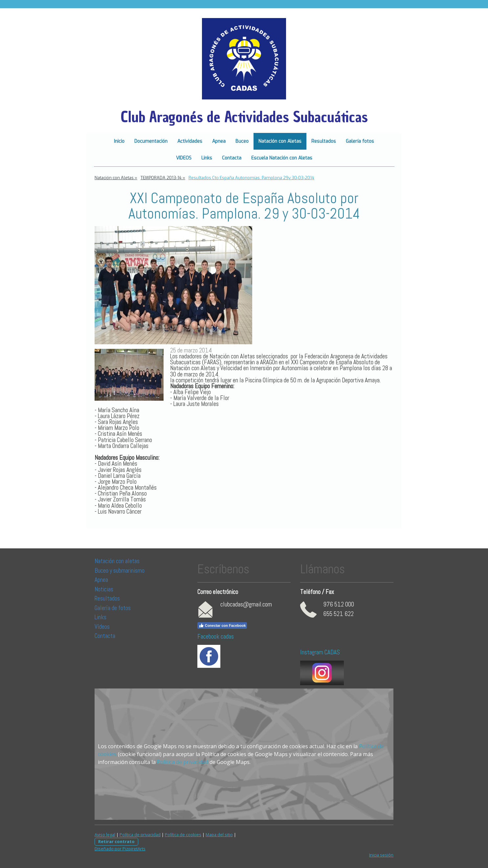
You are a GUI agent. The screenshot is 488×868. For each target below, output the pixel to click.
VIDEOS (184, 158)
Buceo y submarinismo (120, 571)
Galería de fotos (113, 608)
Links (207, 158)
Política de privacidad (183, 762)
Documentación (151, 141)
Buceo (242, 141)
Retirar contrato (116, 841)
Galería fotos (360, 141)
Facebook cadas (216, 636)
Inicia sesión (381, 855)
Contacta (232, 158)
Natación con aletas (117, 561)
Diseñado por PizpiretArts (120, 849)
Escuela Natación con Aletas (282, 158)
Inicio (119, 141)
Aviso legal (105, 835)
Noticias (105, 589)
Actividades (190, 141)
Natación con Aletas (280, 141)
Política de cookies (183, 835)
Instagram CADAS (320, 652)
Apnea (219, 141)
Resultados (324, 141)
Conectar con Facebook (222, 625)
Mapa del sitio (219, 835)
